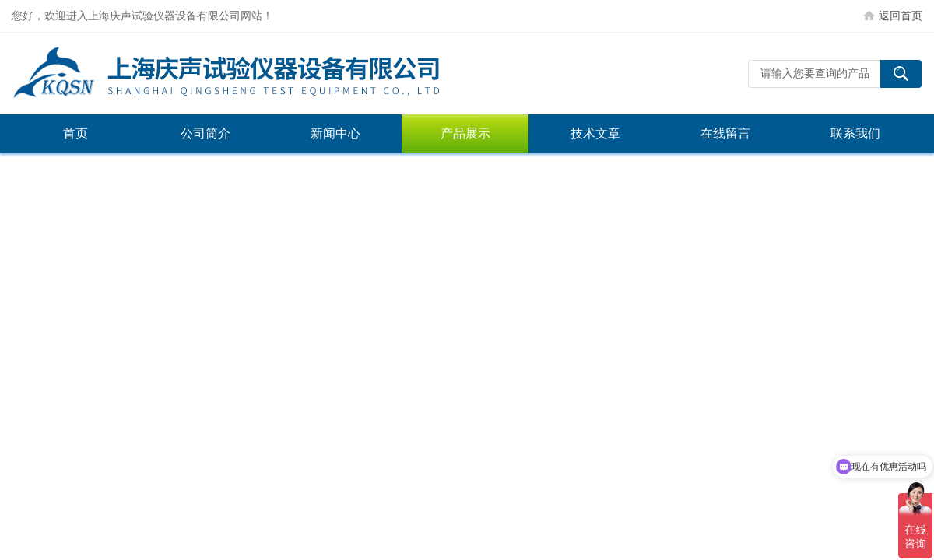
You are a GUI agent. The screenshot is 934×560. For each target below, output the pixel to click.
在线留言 (725, 133)
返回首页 (901, 16)
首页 (75, 133)
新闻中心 (335, 133)
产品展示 (465, 133)
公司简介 (205, 133)
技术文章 (595, 133)
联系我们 (855, 133)
